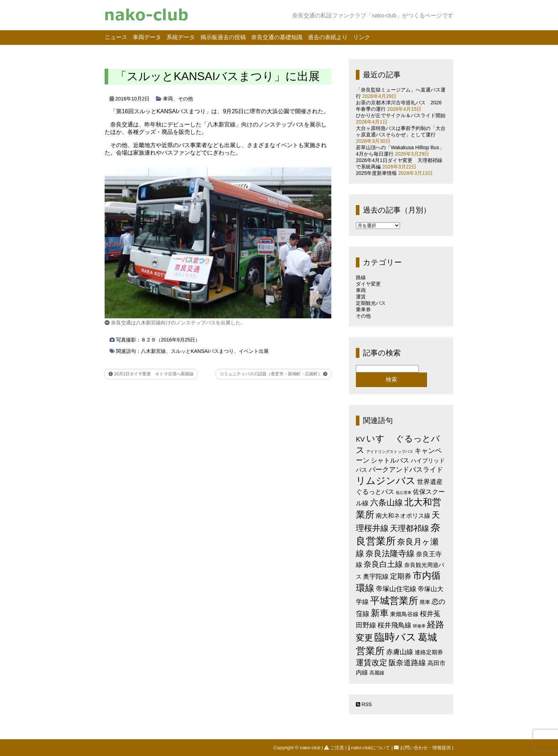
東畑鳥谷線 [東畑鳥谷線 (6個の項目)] (404, 614)
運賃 (361, 297)
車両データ (147, 37)
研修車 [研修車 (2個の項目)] (419, 626)
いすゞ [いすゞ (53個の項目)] (380, 438)
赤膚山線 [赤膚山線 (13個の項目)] (400, 652)
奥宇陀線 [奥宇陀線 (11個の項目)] (376, 576)
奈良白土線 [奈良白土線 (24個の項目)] (383, 564)
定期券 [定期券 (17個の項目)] (401, 576)
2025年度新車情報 (376, 173)
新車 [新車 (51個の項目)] (380, 613)
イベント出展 (254, 351)
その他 (185, 99)
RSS (364, 704)
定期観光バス (371, 303)
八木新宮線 (153, 351)
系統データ (181, 37)
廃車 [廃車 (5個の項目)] (425, 602)
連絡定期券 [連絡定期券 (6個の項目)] (429, 652)
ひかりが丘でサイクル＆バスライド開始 (401, 115)
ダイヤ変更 (368, 284)
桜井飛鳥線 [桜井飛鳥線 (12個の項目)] (394, 625)
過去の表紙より (328, 37)
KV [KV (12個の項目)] (360, 439)
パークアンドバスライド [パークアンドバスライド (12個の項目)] (406, 470)
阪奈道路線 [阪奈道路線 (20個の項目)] (407, 663)
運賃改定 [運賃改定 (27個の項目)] (372, 663)
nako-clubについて (370, 748)
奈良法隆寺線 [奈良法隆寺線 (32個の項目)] (390, 553)
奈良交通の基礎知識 (277, 37)
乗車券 (363, 309)
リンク (362, 37)
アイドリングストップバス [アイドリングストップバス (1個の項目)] (390, 452)
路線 (361, 277)
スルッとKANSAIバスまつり (202, 351)
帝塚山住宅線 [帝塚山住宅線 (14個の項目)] (396, 589)
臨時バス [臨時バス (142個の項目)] (395, 637)
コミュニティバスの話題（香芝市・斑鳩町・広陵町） (273, 374)
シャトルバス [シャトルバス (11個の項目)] (390, 460)
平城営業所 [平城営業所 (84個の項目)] (394, 601)
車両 (168, 99)
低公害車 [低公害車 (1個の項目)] (404, 492)
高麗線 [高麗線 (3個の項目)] (377, 673)
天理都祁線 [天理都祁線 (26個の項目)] (410, 528)
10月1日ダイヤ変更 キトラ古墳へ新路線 (151, 374)
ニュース (116, 37)
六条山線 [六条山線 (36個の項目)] (386, 502)
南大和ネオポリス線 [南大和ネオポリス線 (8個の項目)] (403, 516)
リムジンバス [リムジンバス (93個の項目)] (386, 481)
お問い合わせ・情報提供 (423, 748)
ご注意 (335, 748)
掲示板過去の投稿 (223, 37)
